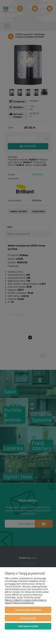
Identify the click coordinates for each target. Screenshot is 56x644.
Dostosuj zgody (28, 618)
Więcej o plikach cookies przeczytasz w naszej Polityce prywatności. (26, 601)
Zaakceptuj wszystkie (28, 626)
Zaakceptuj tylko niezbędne (28, 610)
